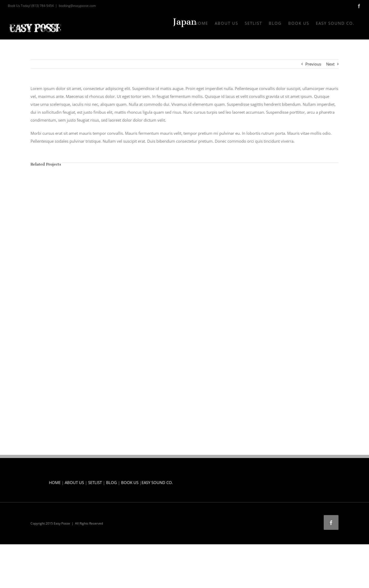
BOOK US (130, 482)
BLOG (111, 482)
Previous (313, 64)
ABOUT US (74, 482)
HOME (55, 482)
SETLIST (95, 482)
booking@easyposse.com (77, 6)
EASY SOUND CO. (157, 482)
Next (330, 64)
